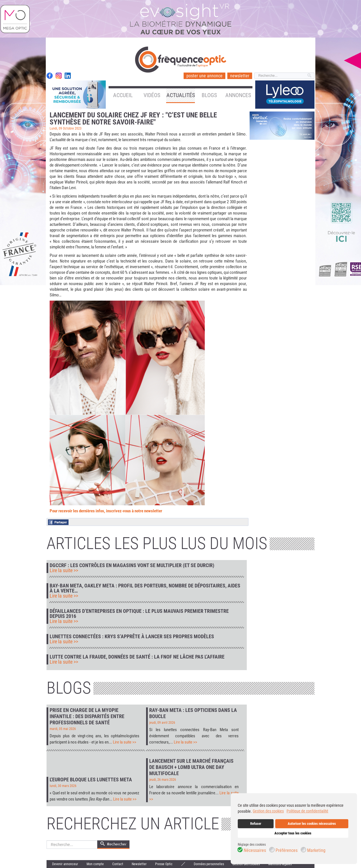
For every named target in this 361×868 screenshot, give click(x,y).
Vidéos (152, 95)
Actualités (181, 95)
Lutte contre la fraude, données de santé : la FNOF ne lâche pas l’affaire (137, 657)
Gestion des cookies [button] (268, 811)
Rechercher (47, 840)
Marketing (316, 850)
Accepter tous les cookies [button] (293, 833)
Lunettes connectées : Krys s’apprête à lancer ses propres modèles (132, 637)
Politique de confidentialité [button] (307, 811)
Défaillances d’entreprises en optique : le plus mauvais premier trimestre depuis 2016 (139, 614)
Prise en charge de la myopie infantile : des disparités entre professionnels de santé (87, 716)
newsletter (240, 76)
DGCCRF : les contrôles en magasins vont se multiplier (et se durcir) (132, 565)
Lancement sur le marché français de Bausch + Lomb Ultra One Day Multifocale (191, 767)
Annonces (238, 95)
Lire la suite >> (64, 570)
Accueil (123, 95)
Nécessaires (255, 850)
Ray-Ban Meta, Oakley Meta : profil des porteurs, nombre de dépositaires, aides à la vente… (145, 588)
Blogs (209, 95)
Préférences (287, 850)
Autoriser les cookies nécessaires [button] (312, 824)
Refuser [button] (256, 824)
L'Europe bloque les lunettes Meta (91, 780)
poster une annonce (204, 76)
